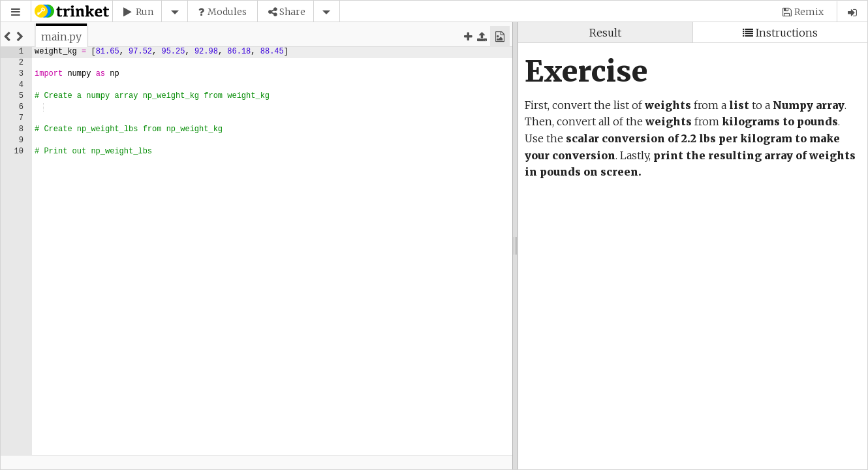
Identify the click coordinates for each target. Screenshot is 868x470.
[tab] (61, 37)
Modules (227, 12)
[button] (16, 12)
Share (292, 12)
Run (145, 12)
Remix (809, 12)
